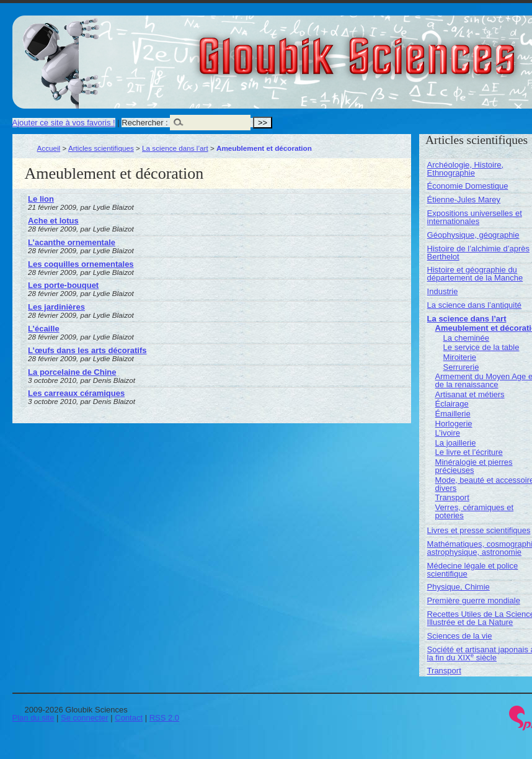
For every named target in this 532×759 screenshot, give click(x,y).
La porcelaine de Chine (72, 372)
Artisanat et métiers (470, 394)
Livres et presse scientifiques (479, 530)
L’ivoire (448, 433)
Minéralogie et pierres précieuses (474, 466)
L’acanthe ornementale (72, 242)
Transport (452, 497)
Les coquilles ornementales (81, 264)
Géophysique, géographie (473, 235)
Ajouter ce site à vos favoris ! (64, 123)
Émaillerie (453, 414)
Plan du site (33, 718)
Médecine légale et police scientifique (473, 570)
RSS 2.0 (164, 718)
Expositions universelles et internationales (475, 217)
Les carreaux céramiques (76, 393)
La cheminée (466, 338)
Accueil (49, 148)
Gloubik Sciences (427, 48)
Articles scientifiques (101, 148)
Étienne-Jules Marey (464, 200)
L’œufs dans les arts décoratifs (87, 350)
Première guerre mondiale (474, 600)
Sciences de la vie (460, 636)
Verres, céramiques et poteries (474, 511)
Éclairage (452, 404)
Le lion (41, 199)
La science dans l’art (175, 148)
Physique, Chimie (459, 587)
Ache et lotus (53, 221)
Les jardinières (56, 307)
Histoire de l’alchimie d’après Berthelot (478, 253)
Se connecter (85, 718)
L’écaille (44, 329)
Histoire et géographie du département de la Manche (475, 274)
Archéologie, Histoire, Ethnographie (466, 169)
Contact (129, 718)
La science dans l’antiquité (475, 305)
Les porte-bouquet (63, 285)
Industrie (443, 291)
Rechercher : (144, 123)
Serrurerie (461, 367)
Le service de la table (481, 347)
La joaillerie (456, 443)
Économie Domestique (468, 186)
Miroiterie (460, 357)
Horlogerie (454, 424)
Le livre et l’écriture (469, 452)
